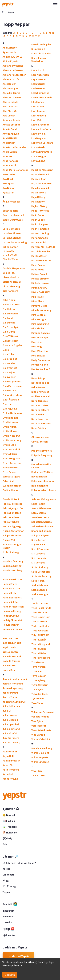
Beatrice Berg (10, 211)
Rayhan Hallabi (40, 476)
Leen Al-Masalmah (42, 97)
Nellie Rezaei (38, 387)
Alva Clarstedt (10, 106)
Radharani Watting (42, 472)
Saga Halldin (38, 504)
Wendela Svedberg (42, 748)
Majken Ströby (39, 206)
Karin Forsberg (11, 770)
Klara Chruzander (41, 53)
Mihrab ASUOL (39, 288)
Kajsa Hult (8, 756)
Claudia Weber (11, 259)
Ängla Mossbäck (11, 202)
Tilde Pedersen (40, 630)
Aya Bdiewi (9, 188)
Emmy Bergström (12, 463)
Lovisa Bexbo (39, 147)
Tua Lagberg (38, 680)
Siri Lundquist (39, 558)
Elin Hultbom (10, 309)
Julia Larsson (10, 715)
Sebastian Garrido (42, 522)
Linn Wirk (36, 120)
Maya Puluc (38, 269)
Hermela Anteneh (12, 629)
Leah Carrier (38, 84)
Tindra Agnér (39, 640)
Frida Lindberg (11, 552)
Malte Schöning (40, 233)
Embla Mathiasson (13, 413)
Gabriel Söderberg (13, 561)
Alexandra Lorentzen (14, 75)
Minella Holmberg (41, 310)
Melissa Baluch (39, 274)
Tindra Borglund (41, 644)
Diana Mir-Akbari (12, 277)
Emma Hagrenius (12, 458)
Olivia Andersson (41, 437)
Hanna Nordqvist (12, 597)
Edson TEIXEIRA (11, 304)
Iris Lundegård (11, 652)
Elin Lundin (9, 323)
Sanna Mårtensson (42, 508)
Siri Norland (38, 563)
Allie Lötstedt (10, 102)
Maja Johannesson (42, 183)
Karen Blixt (9, 765)
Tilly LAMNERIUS (40, 635)
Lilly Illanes (37, 102)
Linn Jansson (39, 111)
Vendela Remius (40, 717)
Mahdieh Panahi (40, 174)
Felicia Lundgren (12, 513)
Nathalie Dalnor (40, 383)
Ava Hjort (8, 179)
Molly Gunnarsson (41, 360)
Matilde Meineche (41, 260)
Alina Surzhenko (12, 97)
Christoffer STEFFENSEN (10, 253)
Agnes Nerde (9, 52)
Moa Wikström (40, 351)
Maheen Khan (39, 179)
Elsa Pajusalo (10, 409)
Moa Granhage (40, 337)
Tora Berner (38, 662)
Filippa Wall (9, 540)
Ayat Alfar (8, 192)
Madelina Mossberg (42, 170)
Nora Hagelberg (40, 410)
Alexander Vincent (13, 66)
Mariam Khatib (40, 238)
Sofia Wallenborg (41, 576)
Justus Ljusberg (11, 742)
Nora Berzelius (39, 401)
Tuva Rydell (38, 689)
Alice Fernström (11, 79)
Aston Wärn (9, 174)
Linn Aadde (38, 106)
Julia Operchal (11, 724)
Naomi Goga (38, 378)
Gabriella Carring (12, 566)
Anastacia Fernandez (14, 147)
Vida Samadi (38, 735)
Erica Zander (10, 472)
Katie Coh (8, 774)
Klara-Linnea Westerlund (39, 60)
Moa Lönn (37, 342)
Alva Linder (9, 115)
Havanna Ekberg (12, 611)
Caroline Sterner (12, 238)
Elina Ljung (9, 332)
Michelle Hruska (40, 283)
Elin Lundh (8, 318)
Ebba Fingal (9, 300)
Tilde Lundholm (40, 626)
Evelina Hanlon (11, 490)
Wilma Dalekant (40, 753)
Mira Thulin (38, 328)
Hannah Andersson (13, 607)
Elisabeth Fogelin (12, 345)
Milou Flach (38, 301)
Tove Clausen (39, 676)
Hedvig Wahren (11, 625)
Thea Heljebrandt (41, 608)
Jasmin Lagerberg (13, 688)
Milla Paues (37, 297)
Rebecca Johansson (43, 481)
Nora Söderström (41, 423)
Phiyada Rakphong (42, 455)
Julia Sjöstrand (11, 729)
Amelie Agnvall (11, 134)
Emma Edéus (10, 454)
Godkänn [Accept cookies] (10, 975)
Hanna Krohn (10, 593)
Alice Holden (9, 84)
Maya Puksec (38, 265)
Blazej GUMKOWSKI (13, 220)
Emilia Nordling (11, 436)
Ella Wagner (9, 377)
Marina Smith (39, 242)
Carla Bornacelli (11, 229)
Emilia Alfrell (10, 427)
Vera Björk (37, 721)
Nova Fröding (39, 428)
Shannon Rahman (41, 531)
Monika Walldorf (41, 369)
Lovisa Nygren (39, 156)
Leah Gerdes (38, 88)
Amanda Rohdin (12, 120)
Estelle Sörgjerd (11, 476)
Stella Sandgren (40, 594)
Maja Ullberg (38, 197)
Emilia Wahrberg (12, 440)
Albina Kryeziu (10, 61)
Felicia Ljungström (13, 508)
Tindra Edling (39, 649)
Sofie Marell (38, 581)
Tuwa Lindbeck (40, 694)
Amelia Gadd (10, 129)
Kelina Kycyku (10, 779)
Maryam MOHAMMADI (43, 247)
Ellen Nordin (9, 390)
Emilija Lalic (9, 445)
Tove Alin (36, 671)
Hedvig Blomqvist (12, 620)
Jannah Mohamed (13, 684)
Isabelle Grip (9, 665)
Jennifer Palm (10, 693)
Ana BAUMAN (10, 138)
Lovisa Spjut (38, 161)
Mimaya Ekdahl (40, 306)
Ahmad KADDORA (12, 57)
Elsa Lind (7, 404)
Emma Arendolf (11, 449)
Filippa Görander (12, 535)
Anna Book (9, 156)
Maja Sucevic (39, 192)
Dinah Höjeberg (11, 286)
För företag (9, 886)
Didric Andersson (12, 282)
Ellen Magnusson (12, 381)
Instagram (8, 911)
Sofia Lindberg (40, 567)
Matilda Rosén (39, 256)
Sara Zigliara (39, 513)
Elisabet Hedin (10, 341)
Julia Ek (7, 711)
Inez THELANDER (12, 643)
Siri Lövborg (38, 553)
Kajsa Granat (10, 751)
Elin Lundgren (10, 313)
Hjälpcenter (9, 935)
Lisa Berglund (39, 138)
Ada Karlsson (10, 48)
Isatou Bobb (9, 670)
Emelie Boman (11, 418)
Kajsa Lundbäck (11, 761)
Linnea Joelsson (40, 125)
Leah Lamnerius (40, 93)
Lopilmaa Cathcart (42, 143)
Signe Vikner (38, 544)
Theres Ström (39, 621)
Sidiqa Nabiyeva (40, 535)
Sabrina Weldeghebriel (44, 499)
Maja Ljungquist (40, 188)
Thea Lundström (41, 617)
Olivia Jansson (40, 442)
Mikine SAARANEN (41, 292)
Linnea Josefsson (41, 129)
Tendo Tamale (39, 603)
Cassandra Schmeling (15, 242)
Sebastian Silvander (43, 526)
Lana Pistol (38, 70)
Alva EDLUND (10, 111)
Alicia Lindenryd (11, 93)
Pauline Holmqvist (42, 451)
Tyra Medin (38, 698)
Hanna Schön (10, 602)
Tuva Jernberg (39, 685)
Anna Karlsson (11, 161)
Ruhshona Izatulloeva (44, 490)
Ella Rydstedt (10, 368)
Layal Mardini (39, 79)
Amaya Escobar (11, 125)
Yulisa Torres (38, 775)
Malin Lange (38, 220)
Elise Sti (7, 350)
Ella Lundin (9, 363)
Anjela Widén (10, 152)
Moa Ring (36, 346)
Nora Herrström (40, 419)
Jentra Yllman (10, 697)
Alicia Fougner (11, 88)
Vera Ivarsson (39, 726)
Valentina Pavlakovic (43, 712)
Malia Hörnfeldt (40, 211)
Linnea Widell (39, 134)
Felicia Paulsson (11, 517)
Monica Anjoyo (40, 365)
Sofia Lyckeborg (40, 572)
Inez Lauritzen (11, 638)
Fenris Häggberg (12, 526)
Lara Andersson (40, 75)
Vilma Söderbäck (41, 739)
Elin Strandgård (11, 327)
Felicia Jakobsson (13, 504)
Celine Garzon (10, 247)
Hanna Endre (10, 584)
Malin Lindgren (40, 224)
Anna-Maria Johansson (16, 170)
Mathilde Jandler (41, 251)
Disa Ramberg (10, 291)
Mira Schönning (40, 324)
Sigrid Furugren (40, 549)
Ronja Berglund (40, 486)
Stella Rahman (40, 585)
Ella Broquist (10, 359)
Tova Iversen (38, 667)
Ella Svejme (9, 372)
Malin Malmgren (40, 229)
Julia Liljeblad (10, 720)
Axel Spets (8, 183)
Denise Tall (9, 273)
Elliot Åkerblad (11, 400)
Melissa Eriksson (40, 279)
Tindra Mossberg (41, 658)
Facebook (8, 916)
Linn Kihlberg (39, 115)
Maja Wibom (38, 202)
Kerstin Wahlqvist (41, 44)
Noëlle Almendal (40, 396)
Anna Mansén (10, 165)
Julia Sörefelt (10, 733)
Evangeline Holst (12, 486)
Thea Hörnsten (40, 612)
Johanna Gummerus (14, 702)
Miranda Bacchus (41, 333)
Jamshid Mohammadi (15, 679)
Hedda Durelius (11, 616)
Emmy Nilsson (10, 467)
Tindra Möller (39, 653)
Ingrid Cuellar (10, 647)
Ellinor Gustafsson (13, 395)
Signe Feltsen (39, 540)
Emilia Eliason (10, 431)
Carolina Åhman (12, 233)
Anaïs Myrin (9, 143)
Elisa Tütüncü (10, 336)
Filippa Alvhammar (13, 531)
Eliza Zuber (9, 354)
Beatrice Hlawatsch (14, 215)
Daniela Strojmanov (14, 268)
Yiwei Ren (37, 771)
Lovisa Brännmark (42, 152)
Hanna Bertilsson (12, 579)
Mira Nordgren (39, 319)
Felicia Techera (11, 522)
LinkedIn (7, 922)
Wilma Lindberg (40, 762)
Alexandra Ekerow (13, 70)
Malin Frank (38, 215)
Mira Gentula (38, 315)
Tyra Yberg (37, 703)
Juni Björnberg (11, 738)
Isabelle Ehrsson (12, 661)
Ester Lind (8, 481)
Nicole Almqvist (40, 392)
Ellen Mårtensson (12, 386)
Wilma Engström (41, 757)
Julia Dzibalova (11, 706)
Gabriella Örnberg (12, 570)
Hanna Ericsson (11, 588)
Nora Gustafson (40, 405)
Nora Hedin (38, 414)
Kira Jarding (38, 49)
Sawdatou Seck (40, 517)
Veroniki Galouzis (41, 730)
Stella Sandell (39, 590)
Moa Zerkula (38, 356)
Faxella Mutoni (11, 499)
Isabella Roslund (12, 656)
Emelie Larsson (11, 422)
